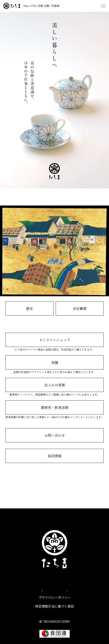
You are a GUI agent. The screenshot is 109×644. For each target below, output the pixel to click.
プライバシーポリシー (55, 597)
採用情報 (55, 456)
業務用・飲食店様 (55, 407)
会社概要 (80, 308)
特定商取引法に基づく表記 (55, 606)
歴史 (29, 308)
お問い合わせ (55, 435)
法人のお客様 (55, 385)
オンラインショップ (55, 340)
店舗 (55, 362)
